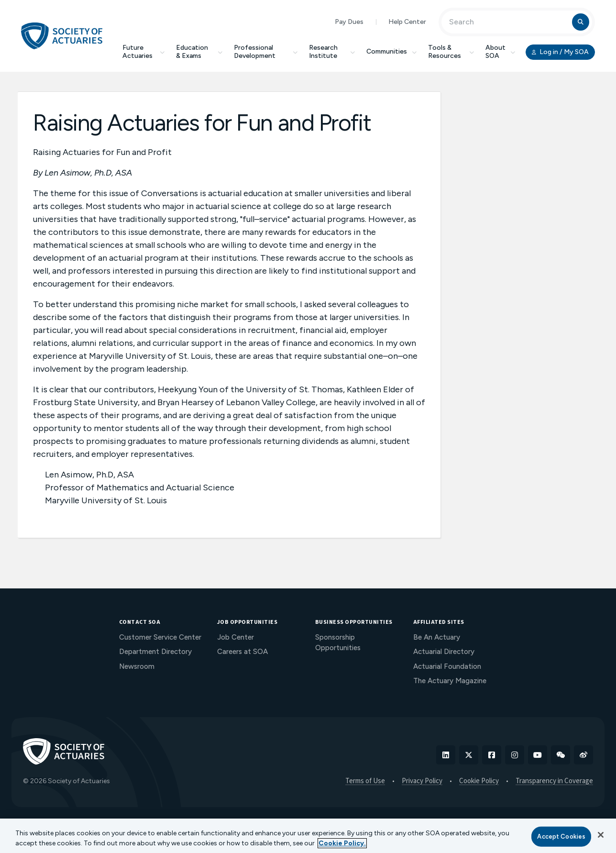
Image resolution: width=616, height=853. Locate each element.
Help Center (407, 22)
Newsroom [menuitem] (137, 666)
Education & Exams (199, 52)
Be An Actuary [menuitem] (437, 637)
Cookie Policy (479, 781)
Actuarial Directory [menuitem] (444, 652)
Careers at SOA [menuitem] (242, 652)
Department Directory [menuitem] (155, 652)
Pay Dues (349, 22)
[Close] (601, 835)
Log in (560, 52)
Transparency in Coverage (554, 781)
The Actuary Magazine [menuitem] (450, 681)
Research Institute (332, 52)
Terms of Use (365, 781)
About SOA (500, 52)
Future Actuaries (143, 52)
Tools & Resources (451, 52)
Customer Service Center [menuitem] (160, 637)
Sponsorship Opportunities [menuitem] (338, 643)
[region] (308, 836)
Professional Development (266, 52)
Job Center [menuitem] (236, 637)
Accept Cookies (561, 836)
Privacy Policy (422, 781)
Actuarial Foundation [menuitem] (447, 666)
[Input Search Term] (508, 22)
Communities (391, 51)
